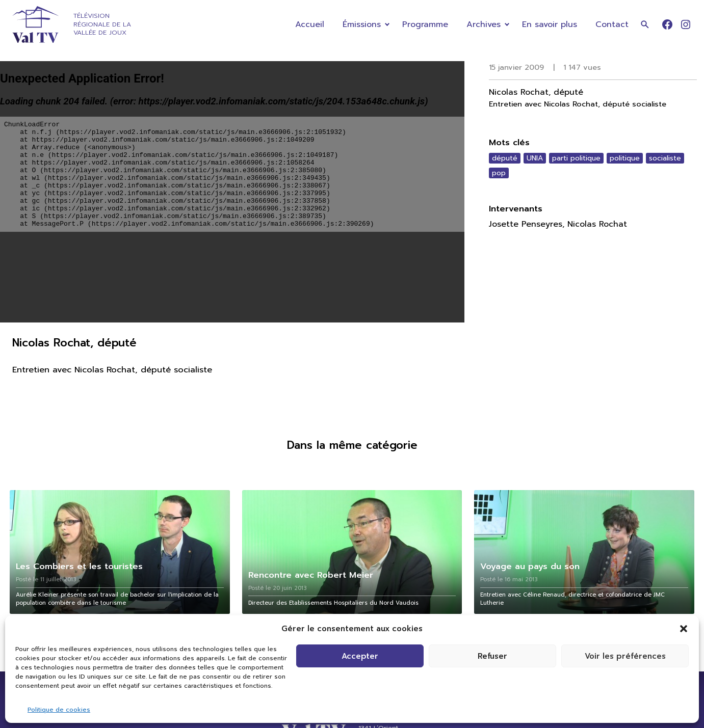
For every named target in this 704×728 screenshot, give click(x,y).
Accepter (360, 656)
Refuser (492, 656)
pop (499, 173)
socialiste (665, 158)
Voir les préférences (625, 656)
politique (625, 158)
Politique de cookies (59, 710)
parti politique (576, 158)
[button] (684, 629)
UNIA (535, 158)
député (505, 158)
